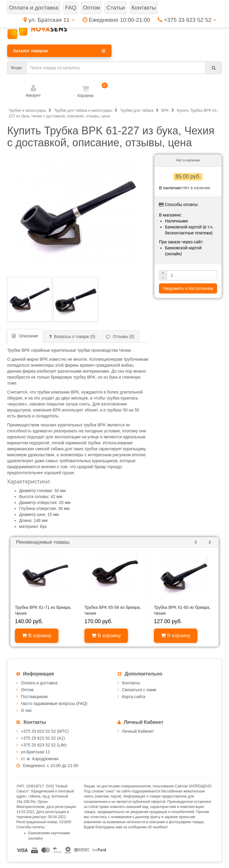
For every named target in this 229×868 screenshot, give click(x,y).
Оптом (27, 690)
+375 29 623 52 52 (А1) (43, 738)
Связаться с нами (139, 690)
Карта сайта (134, 697)
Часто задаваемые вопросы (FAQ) (54, 703)
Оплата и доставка (39, 683)
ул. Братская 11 (49, 20)
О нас (26, 710)
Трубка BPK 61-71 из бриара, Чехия (43, 610)
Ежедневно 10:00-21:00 (116, 20)
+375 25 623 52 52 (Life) (44, 745)
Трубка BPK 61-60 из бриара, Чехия (182, 610)
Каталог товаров (59, 51)
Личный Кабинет (138, 731)
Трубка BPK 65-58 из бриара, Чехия (113, 610)
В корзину (37, 636)
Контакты (131, 683)
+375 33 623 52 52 (187, 20)
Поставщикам (34, 697)
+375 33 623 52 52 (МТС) (45, 731)
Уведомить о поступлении (188, 288)
